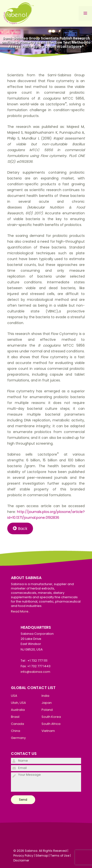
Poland (47, 710)
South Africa (51, 724)
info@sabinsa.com (35, 672)
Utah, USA (18, 703)
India (45, 696)
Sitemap (42, 856)
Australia (18, 710)
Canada (17, 724)
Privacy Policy (23, 856)
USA (14, 696)
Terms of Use (60, 856)
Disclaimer (21, 860)
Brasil (15, 717)
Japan (47, 703)
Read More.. (20, 611)
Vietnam (48, 731)
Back (20, 528)
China (16, 731)
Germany (18, 738)
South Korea (51, 717)
